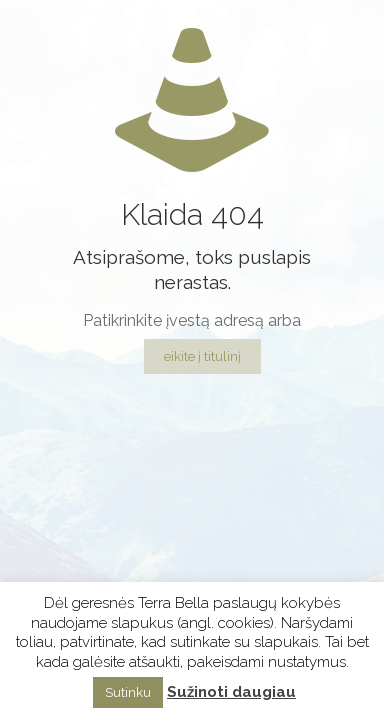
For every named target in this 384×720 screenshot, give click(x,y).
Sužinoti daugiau (231, 692)
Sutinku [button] (128, 692)
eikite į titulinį (202, 356)
